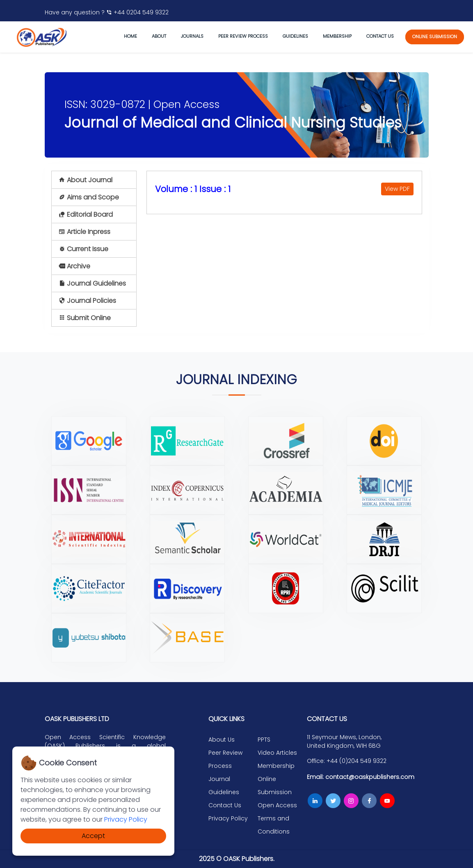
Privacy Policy (126, 819)
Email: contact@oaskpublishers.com (361, 777)
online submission (435, 37)
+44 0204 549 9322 (137, 12)
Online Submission (275, 786)
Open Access (277, 805)
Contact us (380, 36)
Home (130, 36)
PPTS (264, 740)
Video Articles (277, 753)
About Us (222, 740)
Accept (93, 836)
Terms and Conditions (274, 825)
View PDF (397, 189)
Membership (337, 36)
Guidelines (295, 36)
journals (192, 36)
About (159, 36)
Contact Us (225, 805)
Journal (219, 779)
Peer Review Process (243, 36)
